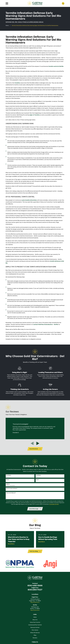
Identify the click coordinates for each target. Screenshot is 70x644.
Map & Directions (35, 603)
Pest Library (35, 630)
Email (37, 480)
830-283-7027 (35, 590)
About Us (35, 620)
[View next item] (38, 443)
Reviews (35, 638)
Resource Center (35, 628)
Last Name (38, 475)
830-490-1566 (35, 586)
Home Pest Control (35, 623)
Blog (35, 635)
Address (8, 484)
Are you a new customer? (12, 489)
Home (35, 617)
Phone (8, 480)
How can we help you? (11, 493)
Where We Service (35, 633)
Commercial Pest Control (35, 625)
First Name (9, 475)
